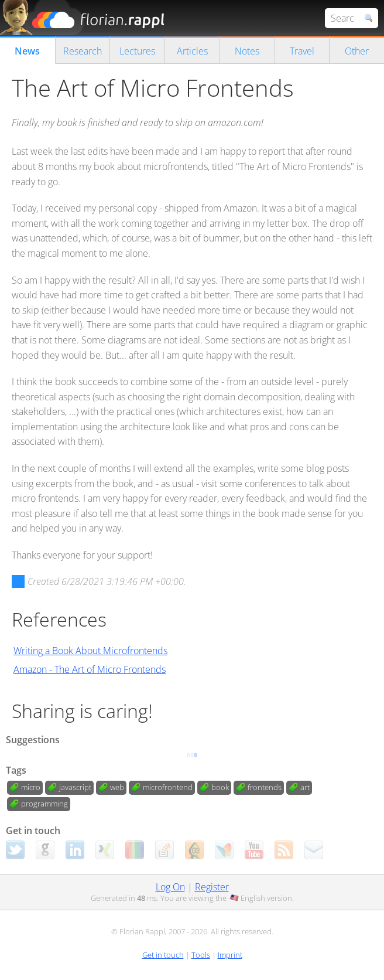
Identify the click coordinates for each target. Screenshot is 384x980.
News (27, 51)
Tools (201, 955)
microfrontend (168, 787)
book (220, 787)
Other (357, 51)
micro (31, 787)
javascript (75, 787)
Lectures (137, 51)
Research (83, 51)
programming (44, 804)
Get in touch (163, 955)
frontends (265, 787)
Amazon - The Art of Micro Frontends (90, 669)
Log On (170, 887)
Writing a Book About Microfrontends (90, 651)
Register (212, 887)
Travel (302, 51)
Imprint (230, 955)
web (117, 787)
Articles (192, 51)
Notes (247, 51)
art (305, 787)
